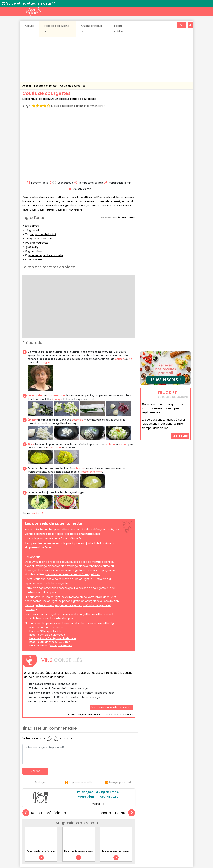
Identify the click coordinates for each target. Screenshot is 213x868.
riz (130, 295)
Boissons (83, 822)
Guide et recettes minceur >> (31, 3)
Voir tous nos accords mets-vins (112, 643)
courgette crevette (90, 550)
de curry (33, 183)
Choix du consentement (146, 858)
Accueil (29, 26)
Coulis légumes (46, 146)
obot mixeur (54, 384)
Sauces (87, 829)
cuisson (123, 380)
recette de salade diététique (47, 571)
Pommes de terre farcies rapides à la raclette (53, 787)
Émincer (33, 356)
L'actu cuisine (119, 29)
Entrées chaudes (76, 825)
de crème (37, 187)
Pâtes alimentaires (39, 829)
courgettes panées (60, 537)
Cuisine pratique (92, 28)
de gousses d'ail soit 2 (43, 170)
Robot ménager (81, 142)
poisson (120, 295)
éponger (57, 335)
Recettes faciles (61, 815)
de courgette (40, 179)
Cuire (31, 380)
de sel (35, 166)
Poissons (60, 829)
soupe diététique (54, 564)
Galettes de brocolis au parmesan (84, 787)
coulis (33, 475)
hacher (81, 404)
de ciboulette (37, 196)
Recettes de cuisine (57, 28)
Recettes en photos (46, 86)
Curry (129, 137)
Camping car (64, 142)
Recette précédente (44, 749)
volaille (59, 470)
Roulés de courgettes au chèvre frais (122, 787)
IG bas (133, 825)
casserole (77, 356)
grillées (96, 466)
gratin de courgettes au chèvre (93, 537)
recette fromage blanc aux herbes (78, 502)
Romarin (50, 142)
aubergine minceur (61, 581)
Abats (32, 822)
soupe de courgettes (68, 541)
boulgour (45, 298)
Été (57, 133)
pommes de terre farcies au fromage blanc (73, 510)
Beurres (68, 822)
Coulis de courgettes (73, 86)
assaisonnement (92, 408)
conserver (54, 475)
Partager (39, 718)
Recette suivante (116, 749)
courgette (53, 331)
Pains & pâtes (177, 825)
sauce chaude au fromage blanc (65, 506)
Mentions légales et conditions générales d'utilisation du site (105, 855)
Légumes (91, 133)
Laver (31, 331)
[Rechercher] (182, 25)
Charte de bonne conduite (159, 855)
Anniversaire (76, 146)
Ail (81, 137)
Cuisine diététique (125, 133)
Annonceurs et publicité (40, 855)
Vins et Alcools (160, 829)
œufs (110, 466)
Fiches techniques (124, 815)
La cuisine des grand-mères (58, 137)
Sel (77, 137)
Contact (63, 855)
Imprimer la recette (79, 718)
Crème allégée (116, 137)
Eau (24, 142)
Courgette (101, 137)
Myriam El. (38, 449)
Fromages (118, 825)
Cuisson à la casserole (103, 142)
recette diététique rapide (45, 567)
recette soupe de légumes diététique (53, 574)
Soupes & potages (107, 829)
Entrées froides (99, 825)
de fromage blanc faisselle (47, 191)
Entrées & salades (52, 825)
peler (39, 331)
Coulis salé (62, 146)
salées (74, 829)
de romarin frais (42, 175)
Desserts (31, 825)
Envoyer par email (118, 718)
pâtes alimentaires (82, 470)
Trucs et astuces (154, 815)
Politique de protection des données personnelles (100, 858)
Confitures (114, 822)
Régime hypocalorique (72, 133)
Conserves (132, 822)
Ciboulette (89, 137)
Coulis (33, 146)
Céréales (98, 822)
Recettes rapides (32, 137)
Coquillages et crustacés (157, 822)
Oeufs (161, 825)
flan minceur (51, 578)
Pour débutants (106, 133)
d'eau (35, 162)
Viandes (142, 829)
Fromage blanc (36, 142)
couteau (110, 380)
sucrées (128, 829)
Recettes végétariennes (42, 133)
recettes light (108, 559)
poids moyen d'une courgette (74, 515)
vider (63, 331)
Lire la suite (180, 414)
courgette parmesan (60, 550)
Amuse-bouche (49, 822)
